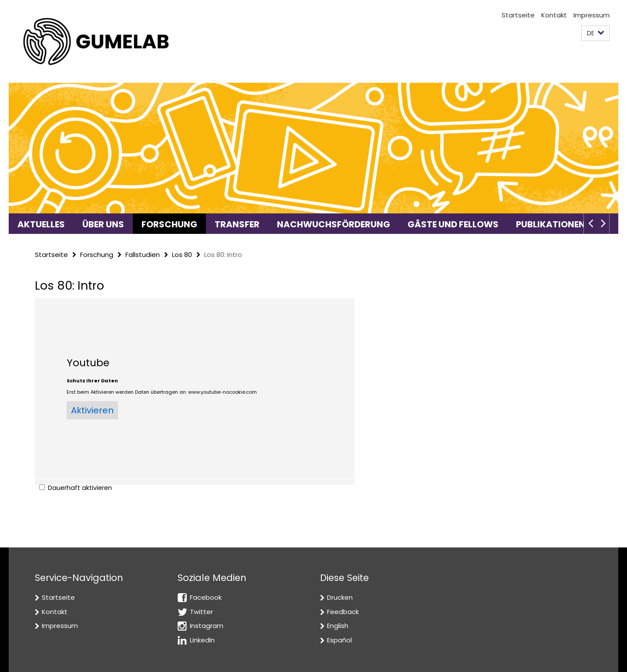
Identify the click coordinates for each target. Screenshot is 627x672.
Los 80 (182, 255)
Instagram (207, 626)
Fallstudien (143, 255)
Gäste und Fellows (453, 224)
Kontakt (554, 15)
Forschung (169, 224)
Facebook (206, 597)
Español (339, 640)
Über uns (103, 224)
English (338, 626)
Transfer (237, 224)
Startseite (518, 15)
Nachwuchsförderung (334, 224)
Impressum (592, 15)
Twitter (201, 612)
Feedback (343, 612)
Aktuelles (41, 224)
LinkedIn (202, 640)
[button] (595, 33)
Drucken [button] (340, 597)
